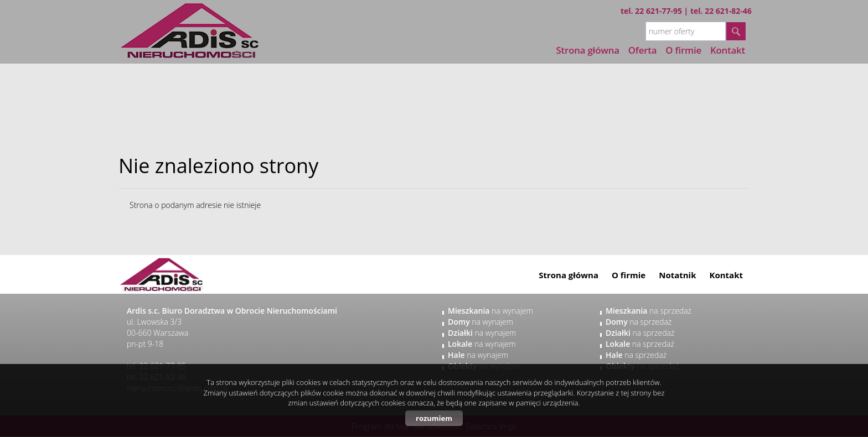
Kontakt (727, 275)
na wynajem (490, 311)
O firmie (629, 275)
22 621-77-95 (658, 11)
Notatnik (677, 275)
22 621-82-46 (728, 11)
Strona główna (588, 50)
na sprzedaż (649, 311)
